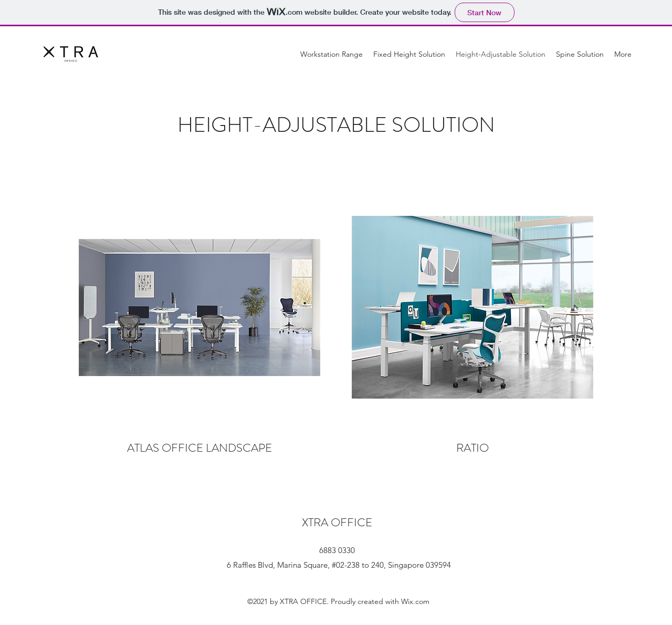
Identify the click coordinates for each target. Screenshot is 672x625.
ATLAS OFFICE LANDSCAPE (199, 448)
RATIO (472, 448)
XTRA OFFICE (337, 522)
